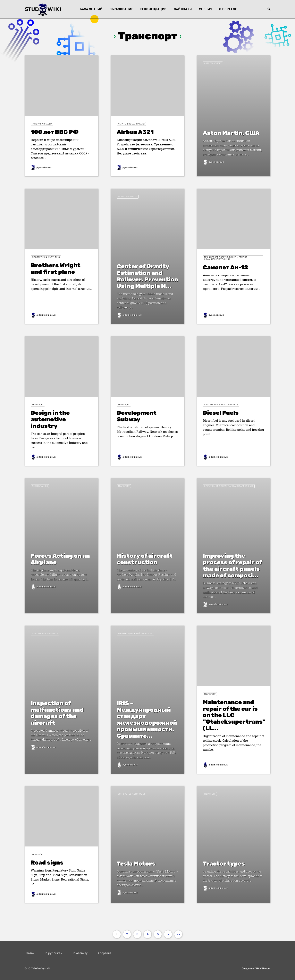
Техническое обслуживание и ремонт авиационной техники (226, 258)
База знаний (91, 9)
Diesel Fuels (221, 413)
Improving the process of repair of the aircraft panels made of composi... (232, 566)
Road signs (47, 863)
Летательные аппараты (131, 124)
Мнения (206, 9)
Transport (38, 405)
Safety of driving (128, 197)
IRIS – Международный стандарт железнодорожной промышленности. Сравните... (147, 720)
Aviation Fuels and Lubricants (221, 405)
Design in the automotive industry (50, 419)
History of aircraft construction (145, 559)
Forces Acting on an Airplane (60, 559)
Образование (121, 9)
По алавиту (80, 953)
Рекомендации (154, 9)
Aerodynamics (40, 486)
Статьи (29, 953)
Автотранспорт (213, 63)
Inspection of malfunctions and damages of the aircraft (57, 713)
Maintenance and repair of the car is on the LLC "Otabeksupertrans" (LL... (234, 715)
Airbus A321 (135, 132)
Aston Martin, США (231, 133)
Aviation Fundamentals (45, 634)
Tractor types (224, 864)
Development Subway (137, 416)
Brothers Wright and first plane (56, 269)
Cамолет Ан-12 (226, 267)
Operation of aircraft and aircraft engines (229, 486)
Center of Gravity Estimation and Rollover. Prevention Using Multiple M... (147, 276)
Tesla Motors (136, 864)
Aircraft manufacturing (46, 257)
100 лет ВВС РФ (55, 132)
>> (178, 934)
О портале (228, 9)
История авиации (42, 124)
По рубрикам (53, 953)
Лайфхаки (183, 9)
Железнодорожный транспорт (135, 634)
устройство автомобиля (132, 794)
